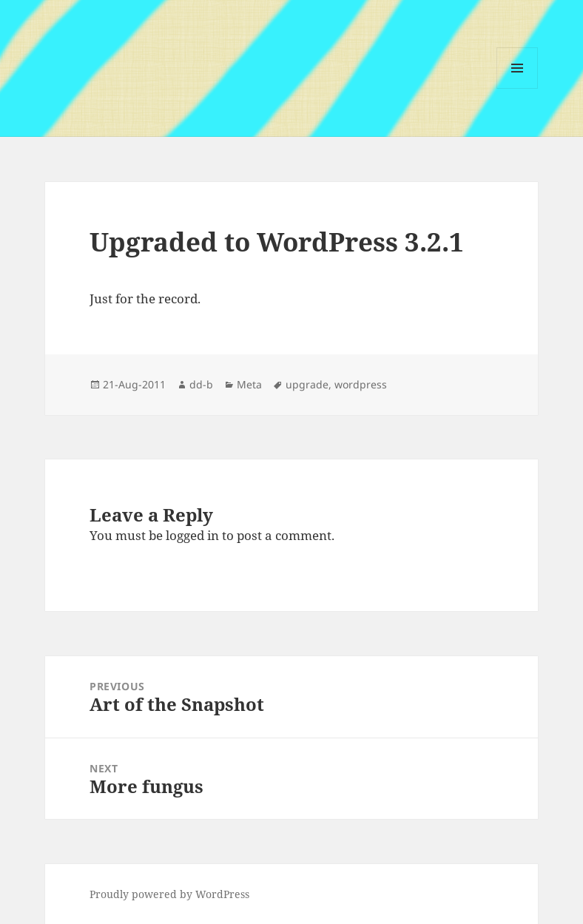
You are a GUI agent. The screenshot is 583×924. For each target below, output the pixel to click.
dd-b (201, 384)
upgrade (307, 384)
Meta (249, 384)
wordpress (361, 384)
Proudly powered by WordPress (169, 894)
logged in (192, 535)
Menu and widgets (518, 88)
